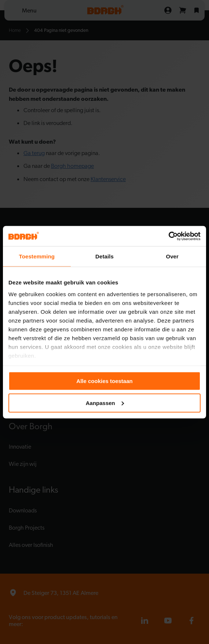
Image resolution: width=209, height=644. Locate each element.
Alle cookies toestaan (104, 381)
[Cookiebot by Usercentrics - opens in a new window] (168, 236)
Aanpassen (105, 403)
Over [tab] (172, 256)
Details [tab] (104, 256)
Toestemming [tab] (37, 256)
